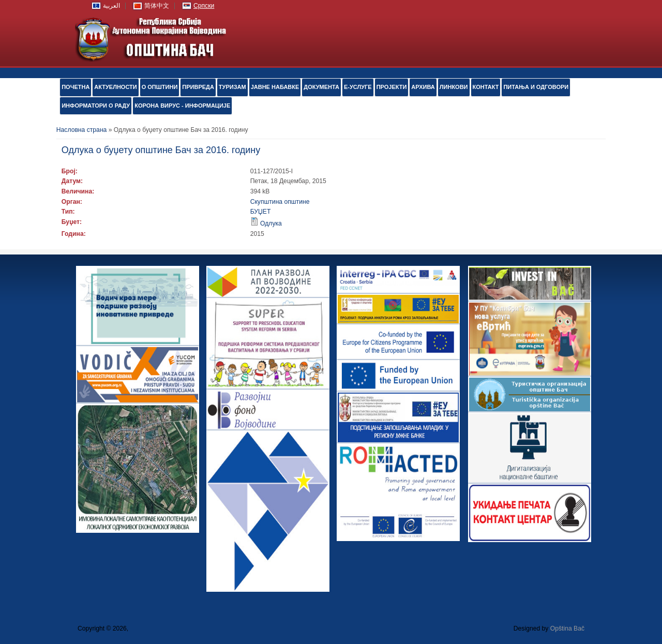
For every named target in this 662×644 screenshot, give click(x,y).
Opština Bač (567, 628)
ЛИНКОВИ (454, 87)
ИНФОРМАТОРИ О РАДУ (96, 106)
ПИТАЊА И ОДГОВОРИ (536, 87)
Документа (321, 87)
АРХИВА (423, 87)
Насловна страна (82, 130)
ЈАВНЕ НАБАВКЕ (275, 87)
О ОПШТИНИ (160, 87)
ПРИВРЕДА (198, 87)
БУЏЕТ (261, 212)
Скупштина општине (280, 202)
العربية (111, 6)
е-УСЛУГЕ (358, 87)
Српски (204, 6)
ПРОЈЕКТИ (392, 87)
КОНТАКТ (486, 87)
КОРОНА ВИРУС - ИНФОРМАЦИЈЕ (182, 106)
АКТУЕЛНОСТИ (115, 87)
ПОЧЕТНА (76, 87)
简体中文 (157, 6)
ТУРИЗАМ (232, 87)
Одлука (271, 223)
